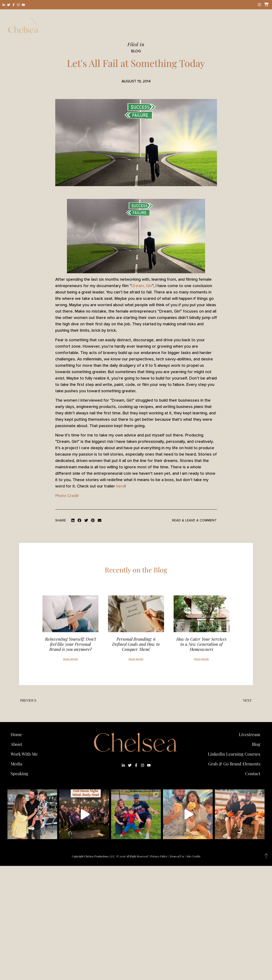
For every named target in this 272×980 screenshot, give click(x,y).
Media (16, 764)
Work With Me (25, 754)
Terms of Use (177, 856)
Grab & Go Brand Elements (234, 764)
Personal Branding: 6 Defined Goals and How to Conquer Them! (136, 644)
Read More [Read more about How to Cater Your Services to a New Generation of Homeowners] (201, 659)
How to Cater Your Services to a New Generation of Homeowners (201, 644)
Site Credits (193, 856)
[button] (73, 520)
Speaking (19, 773)
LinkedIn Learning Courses (234, 754)
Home (16, 734)
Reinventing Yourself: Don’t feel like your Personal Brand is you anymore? (71, 644)
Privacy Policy (159, 856)
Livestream (250, 734)
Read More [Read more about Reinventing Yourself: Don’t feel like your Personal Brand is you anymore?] (71, 659)
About (16, 744)
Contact (253, 773)
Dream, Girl (142, 286)
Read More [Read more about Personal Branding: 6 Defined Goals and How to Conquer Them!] (136, 659)
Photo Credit (67, 496)
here (120, 486)
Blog (256, 744)
